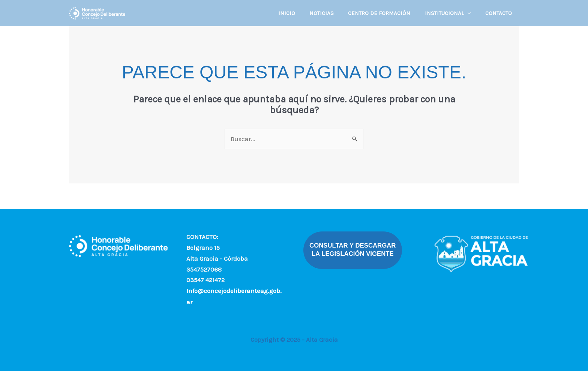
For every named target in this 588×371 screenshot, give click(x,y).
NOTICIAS (332, 13)
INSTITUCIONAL (452, 13)
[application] (472, 13)
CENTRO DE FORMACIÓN (387, 13)
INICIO (301, 13)
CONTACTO (500, 13)
